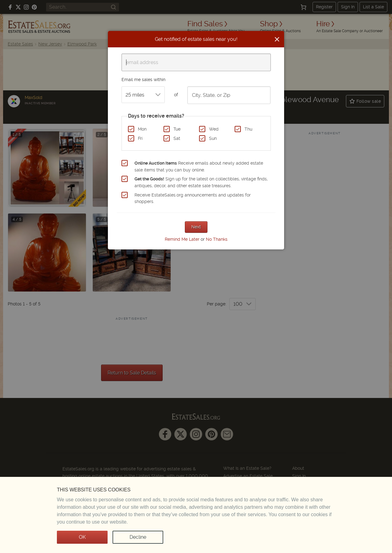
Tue (177, 129)
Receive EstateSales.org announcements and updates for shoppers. (193, 198)
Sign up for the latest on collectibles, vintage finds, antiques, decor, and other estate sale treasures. (201, 182)
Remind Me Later (182, 239)
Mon (142, 129)
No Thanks (217, 239)
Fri (140, 138)
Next (196, 227)
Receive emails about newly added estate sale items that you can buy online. (199, 166)
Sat (177, 138)
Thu (248, 129)
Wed (214, 129)
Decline (138, 537)
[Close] (277, 39)
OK (82, 537)
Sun (213, 138)
